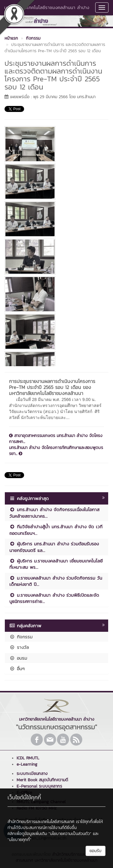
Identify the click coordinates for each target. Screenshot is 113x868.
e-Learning (27, 764)
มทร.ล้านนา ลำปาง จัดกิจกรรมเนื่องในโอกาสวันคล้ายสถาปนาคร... (54, 513)
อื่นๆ (17, 669)
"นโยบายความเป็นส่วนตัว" (70, 834)
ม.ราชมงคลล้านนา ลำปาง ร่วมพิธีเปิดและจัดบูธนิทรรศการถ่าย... (54, 598)
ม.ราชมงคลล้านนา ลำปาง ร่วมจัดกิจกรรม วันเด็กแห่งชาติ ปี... (56, 581)
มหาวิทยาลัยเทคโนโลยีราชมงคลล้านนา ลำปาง (47, 7)
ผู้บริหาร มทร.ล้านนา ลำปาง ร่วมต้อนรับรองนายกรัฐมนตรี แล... (54, 547)
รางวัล (19, 647)
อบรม (18, 658)
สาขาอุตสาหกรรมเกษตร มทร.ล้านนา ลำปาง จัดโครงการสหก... (56, 439)
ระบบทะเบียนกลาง (32, 774)
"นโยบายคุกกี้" (19, 840)
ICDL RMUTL (28, 758)
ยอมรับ (96, 851)
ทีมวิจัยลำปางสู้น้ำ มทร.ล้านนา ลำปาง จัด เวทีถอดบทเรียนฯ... (56, 530)
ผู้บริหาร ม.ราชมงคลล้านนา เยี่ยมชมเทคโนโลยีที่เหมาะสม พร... (56, 564)
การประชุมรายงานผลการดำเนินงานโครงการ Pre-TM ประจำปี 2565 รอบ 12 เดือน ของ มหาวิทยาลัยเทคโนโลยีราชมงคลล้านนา (52, 387)
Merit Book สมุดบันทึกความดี (42, 780)
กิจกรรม (21, 637)
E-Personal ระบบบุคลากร (39, 786)
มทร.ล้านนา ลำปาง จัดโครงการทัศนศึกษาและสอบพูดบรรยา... (56, 451)
